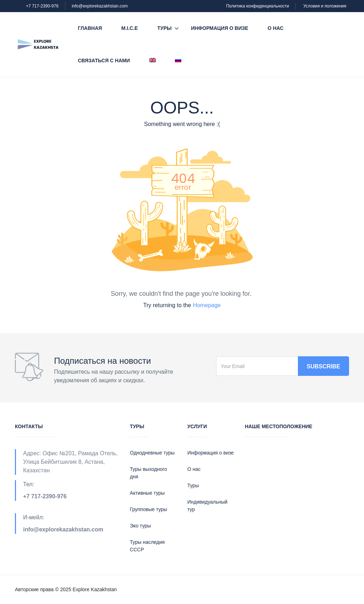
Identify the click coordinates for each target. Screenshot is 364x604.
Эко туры (140, 526)
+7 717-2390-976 (42, 6)
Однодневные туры (152, 453)
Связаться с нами (104, 61)
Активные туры (147, 493)
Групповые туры (148, 509)
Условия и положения (325, 6)
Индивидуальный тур (207, 506)
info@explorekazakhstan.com (100, 6)
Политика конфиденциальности (258, 6)
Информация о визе (220, 28)
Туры (164, 28)
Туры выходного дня (148, 473)
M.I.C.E (130, 28)
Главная (90, 28)
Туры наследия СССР (147, 546)
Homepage (207, 305)
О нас (276, 28)
